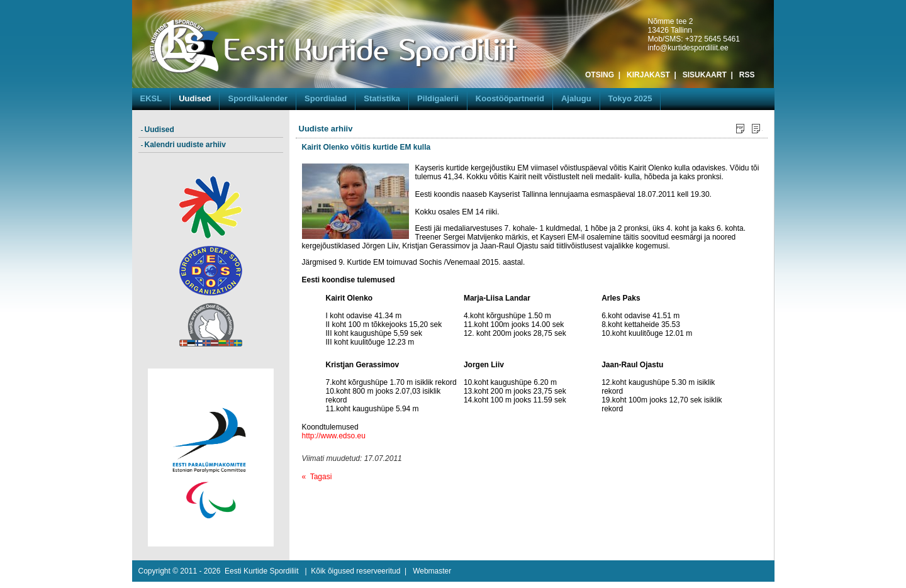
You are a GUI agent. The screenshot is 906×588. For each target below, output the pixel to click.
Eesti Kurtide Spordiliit (261, 571)
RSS (747, 75)
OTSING (600, 75)
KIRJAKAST (648, 75)
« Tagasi (317, 477)
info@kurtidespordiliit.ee (688, 48)
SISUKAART (705, 75)
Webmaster (432, 571)
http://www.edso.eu (334, 436)
